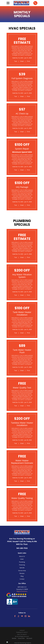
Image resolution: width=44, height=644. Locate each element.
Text (16, 61)
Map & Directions (22, 591)
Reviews (22, 573)
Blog (22, 576)
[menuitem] (14, 638)
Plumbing (22, 562)
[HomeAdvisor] (22, 616)
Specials (22, 568)
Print (28, 61)
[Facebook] (15, 616)
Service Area (22, 571)
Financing (22, 565)
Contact (22, 579)
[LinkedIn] (29, 616)
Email (22, 61)
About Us (22, 556)
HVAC (22, 559)
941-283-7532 (22, 548)
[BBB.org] (18, 616)
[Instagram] (26, 616)
